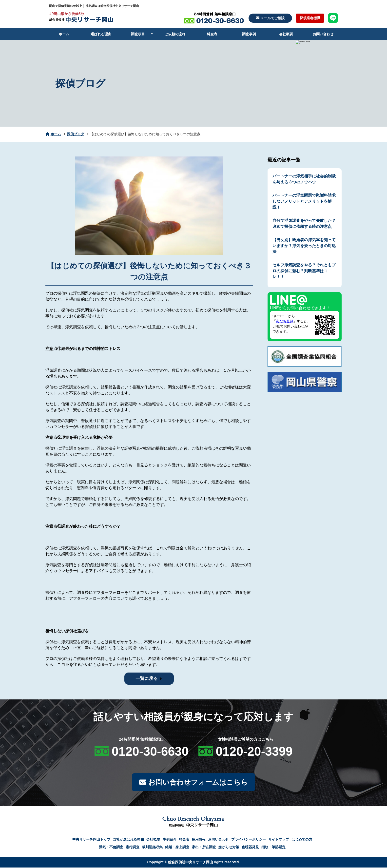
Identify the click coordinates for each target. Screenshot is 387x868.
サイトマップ (279, 840)
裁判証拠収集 (152, 848)
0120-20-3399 (254, 752)
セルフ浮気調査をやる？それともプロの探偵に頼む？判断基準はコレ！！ (304, 271)
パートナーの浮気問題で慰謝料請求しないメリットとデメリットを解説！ (304, 201)
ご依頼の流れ (175, 34)
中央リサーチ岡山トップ (91, 840)
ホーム (64, 34)
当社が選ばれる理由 (128, 840)
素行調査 (133, 848)
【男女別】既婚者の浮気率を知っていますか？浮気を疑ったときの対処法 (304, 246)
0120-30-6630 (150, 752)
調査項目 (138, 34)
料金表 (212, 34)
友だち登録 (285, 321)
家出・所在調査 (204, 848)
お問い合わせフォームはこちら (193, 782)
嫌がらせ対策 (229, 848)
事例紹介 (170, 840)
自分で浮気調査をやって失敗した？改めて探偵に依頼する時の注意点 (304, 223)
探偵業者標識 (310, 18)
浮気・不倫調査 (111, 848)
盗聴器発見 (250, 848)
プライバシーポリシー (249, 840)
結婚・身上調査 (177, 848)
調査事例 (249, 34)
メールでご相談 (270, 18)
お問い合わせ (323, 34)
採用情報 (199, 840)
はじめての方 (302, 840)
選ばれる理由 (101, 34)
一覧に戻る (147, 678)
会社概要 (286, 34)
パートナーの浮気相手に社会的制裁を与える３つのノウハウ (304, 179)
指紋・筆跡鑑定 (273, 848)
